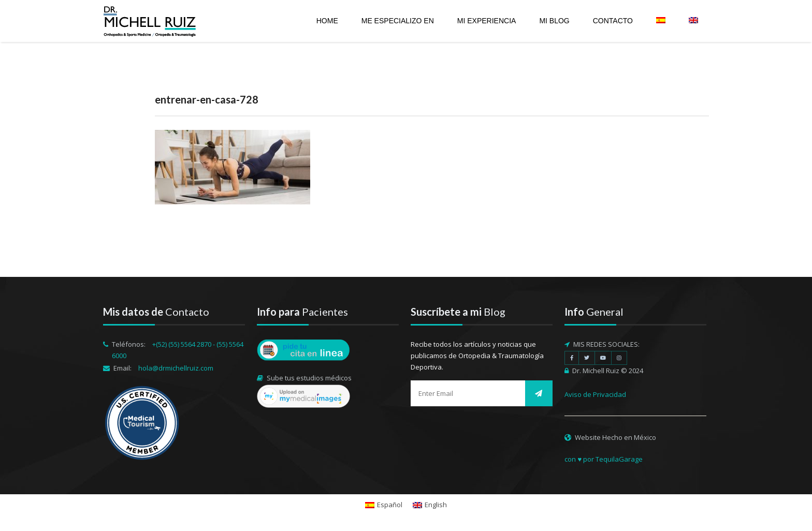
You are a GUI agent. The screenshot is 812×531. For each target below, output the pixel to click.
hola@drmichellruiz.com (176, 368)
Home (327, 21)
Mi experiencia (487, 21)
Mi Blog (554, 21)
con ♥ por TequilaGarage (604, 459)
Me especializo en (398, 21)
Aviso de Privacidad (595, 394)
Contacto (613, 21)
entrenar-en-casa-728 (207, 99)
